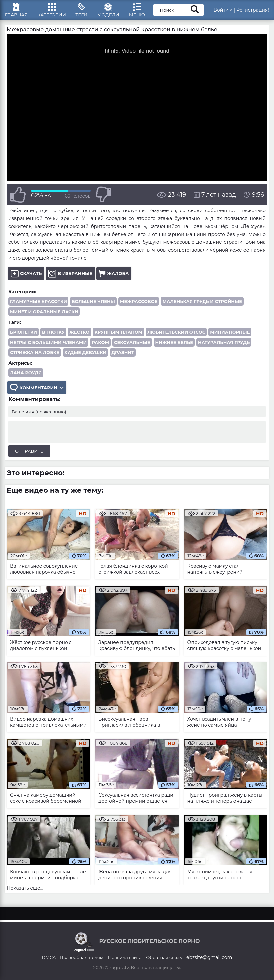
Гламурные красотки (38, 305)
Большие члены (93, 305)
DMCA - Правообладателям (73, 957)
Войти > (223, 12)
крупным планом (119, 336)
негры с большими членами (48, 346)
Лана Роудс (26, 377)
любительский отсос (176, 336)
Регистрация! (253, 12)
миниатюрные (230, 336)
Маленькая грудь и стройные (202, 305)
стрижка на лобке (35, 356)
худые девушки (85, 356)
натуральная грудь (224, 346)
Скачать (26, 278)
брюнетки (23, 336)
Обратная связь (164, 957)
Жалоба (114, 278)
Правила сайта (125, 957)
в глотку (53, 336)
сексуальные (132, 346)
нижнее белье (174, 346)
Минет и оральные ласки (44, 316)
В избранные (70, 278)
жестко (79, 336)
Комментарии (37, 392)
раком (100, 346)
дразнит (123, 356)
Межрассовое (139, 305)
